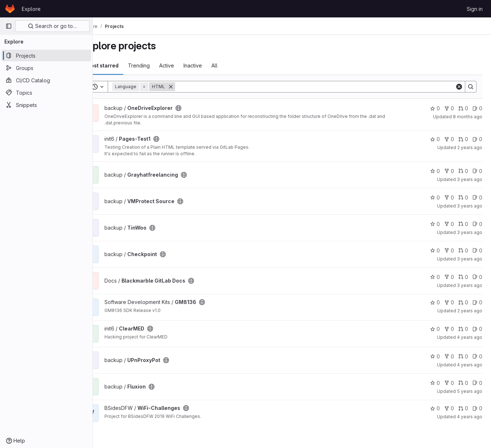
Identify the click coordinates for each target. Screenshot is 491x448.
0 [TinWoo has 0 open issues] (477, 224)
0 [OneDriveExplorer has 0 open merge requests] (463, 108)
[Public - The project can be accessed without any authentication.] (199, 108)
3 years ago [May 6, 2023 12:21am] (470, 259)
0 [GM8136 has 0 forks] (449, 302)
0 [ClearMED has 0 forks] (449, 329)
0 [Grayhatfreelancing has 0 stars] (435, 171)
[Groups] (46, 68)
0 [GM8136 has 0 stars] (435, 302)
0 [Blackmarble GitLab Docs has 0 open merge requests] (463, 277)
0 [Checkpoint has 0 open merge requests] (463, 250)
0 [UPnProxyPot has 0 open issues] (477, 356)
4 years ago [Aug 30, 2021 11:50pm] (470, 337)
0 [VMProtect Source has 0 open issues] (477, 198)
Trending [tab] (159, 65)
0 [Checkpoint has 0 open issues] (477, 250)
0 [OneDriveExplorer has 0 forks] (449, 108)
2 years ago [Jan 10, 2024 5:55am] (470, 147)
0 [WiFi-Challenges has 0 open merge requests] (463, 408)
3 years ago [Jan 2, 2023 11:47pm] (470, 285)
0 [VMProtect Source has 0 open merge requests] (463, 198)
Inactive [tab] (213, 65)
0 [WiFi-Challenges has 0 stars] (435, 408)
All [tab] (235, 65)
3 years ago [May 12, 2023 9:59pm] (470, 206)
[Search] (325, 87)
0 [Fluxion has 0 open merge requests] (463, 383)
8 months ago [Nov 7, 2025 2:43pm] (468, 117)
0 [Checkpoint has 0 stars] (435, 250)
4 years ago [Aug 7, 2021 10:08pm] (470, 365)
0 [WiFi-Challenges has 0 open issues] (477, 408)
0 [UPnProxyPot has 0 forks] (449, 356)
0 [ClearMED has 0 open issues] (477, 329)
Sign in (475, 9)
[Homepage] (10, 9)
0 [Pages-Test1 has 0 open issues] (477, 139)
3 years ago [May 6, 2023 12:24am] (470, 232)
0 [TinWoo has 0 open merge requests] (463, 224)
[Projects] (46, 56)
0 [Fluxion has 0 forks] (449, 383)
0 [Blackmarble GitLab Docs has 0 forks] (449, 277)
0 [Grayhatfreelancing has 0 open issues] (477, 171)
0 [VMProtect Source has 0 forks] (449, 198)
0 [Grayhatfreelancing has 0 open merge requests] (463, 171)
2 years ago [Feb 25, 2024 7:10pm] (470, 311)
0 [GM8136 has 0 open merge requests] (463, 302)
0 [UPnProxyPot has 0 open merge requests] (463, 356)
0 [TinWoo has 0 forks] (449, 224)
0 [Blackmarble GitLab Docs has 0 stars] (435, 277)
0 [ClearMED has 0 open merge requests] (463, 329)
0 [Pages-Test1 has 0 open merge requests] (463, 139)
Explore (31, 9)
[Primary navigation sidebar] (9, 26)
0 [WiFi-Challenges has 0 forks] (449, 408)
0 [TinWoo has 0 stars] (435, 224)
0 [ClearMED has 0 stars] (435, 329)
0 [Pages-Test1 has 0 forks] (449, 139)
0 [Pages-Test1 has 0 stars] (435, 139)
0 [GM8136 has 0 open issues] (477, 302)
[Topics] (46, 93)
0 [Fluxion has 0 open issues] (477, 383)
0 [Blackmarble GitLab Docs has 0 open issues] (477, 277)
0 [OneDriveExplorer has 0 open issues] (477, 108)
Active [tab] (187, 65)
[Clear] (459, 87)
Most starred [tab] (123, 65)
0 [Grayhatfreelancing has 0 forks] (449, 171)
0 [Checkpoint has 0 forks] (449, 250)
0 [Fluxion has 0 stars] (435, 383)
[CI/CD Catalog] (46, 80)
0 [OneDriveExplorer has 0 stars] (435, 108)
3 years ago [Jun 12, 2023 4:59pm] (470, 179)
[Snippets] (46, 105)
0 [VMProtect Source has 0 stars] (435, 198)
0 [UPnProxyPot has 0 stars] (435, 356)
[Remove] (191, 87)
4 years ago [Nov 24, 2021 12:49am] (470, 417)
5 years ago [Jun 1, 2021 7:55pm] (470, 391)
